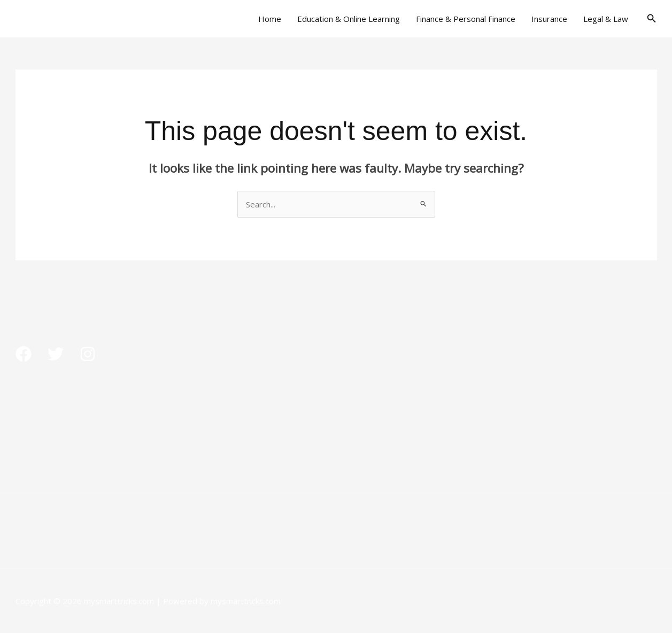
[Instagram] (88, 354)
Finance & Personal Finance (466, 19)
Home (270, 19)
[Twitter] (56, 354)
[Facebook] (24, 354)
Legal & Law (606, 19)
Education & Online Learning (349, 19)
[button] (652, 19)
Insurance (549, 19)
